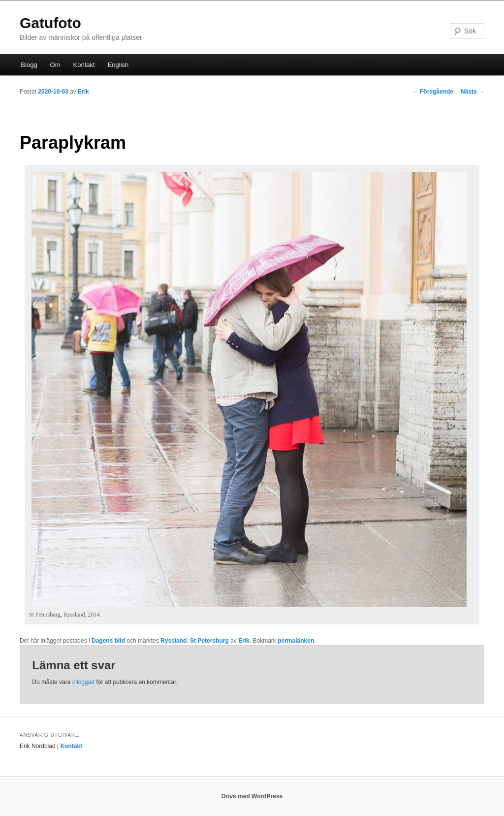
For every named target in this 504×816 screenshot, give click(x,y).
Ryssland (173, 641)
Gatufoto (50, 23)
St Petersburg (209, 641)
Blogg (29, 65)
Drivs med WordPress (252, 796)
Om (55, 65)
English (118, 65)
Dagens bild (108, 641)
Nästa (472, 92)
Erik (83, 92)
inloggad (83, 682)
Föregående (433, 92)
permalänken (296, 641)
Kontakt (84, 65)
